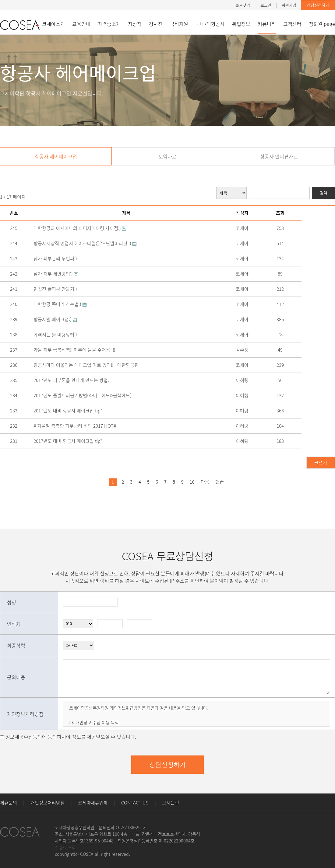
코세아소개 (53, 24)
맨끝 (220, 482)
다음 (205, 482)
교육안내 (81, 24)
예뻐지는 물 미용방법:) (58, 335)
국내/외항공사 (210, 24)
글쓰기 (321, 463)
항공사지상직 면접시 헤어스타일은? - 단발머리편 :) (87, 243)
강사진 (156, 24)
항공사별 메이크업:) (57, 319)
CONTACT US (135, 803)
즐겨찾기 (243, 5)
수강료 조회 (65, 847)
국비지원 (179, 24)
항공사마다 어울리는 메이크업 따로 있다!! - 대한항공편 (88, 365)
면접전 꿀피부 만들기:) (58, 289)
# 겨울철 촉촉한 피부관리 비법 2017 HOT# (77, 426)
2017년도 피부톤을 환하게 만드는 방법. (74, 380)
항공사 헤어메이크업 (56, 156)
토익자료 (167, 156)
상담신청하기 (318, 5)
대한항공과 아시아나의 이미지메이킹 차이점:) (82, 228)
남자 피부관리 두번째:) (58, 259)
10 (192, 482)
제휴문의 (9, 803)
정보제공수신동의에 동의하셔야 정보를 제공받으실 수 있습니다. (71, 737)
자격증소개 (109, 24)
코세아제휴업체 (93, 803)
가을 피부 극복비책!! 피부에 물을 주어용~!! (77, 350)
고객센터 (292, 24)
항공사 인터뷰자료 (279, 156)
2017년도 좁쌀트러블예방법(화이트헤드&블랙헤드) (85, 395)
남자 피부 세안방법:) (58, 274)
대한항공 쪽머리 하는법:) (62, 304)
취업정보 (241, 24)
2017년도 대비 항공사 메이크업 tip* (70, 411)
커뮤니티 (267, 24)
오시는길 (171, 803)
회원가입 (289, 5)
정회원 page (322, 24)
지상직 (135, 24)
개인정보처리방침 (48, 803)
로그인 (266, 5)
